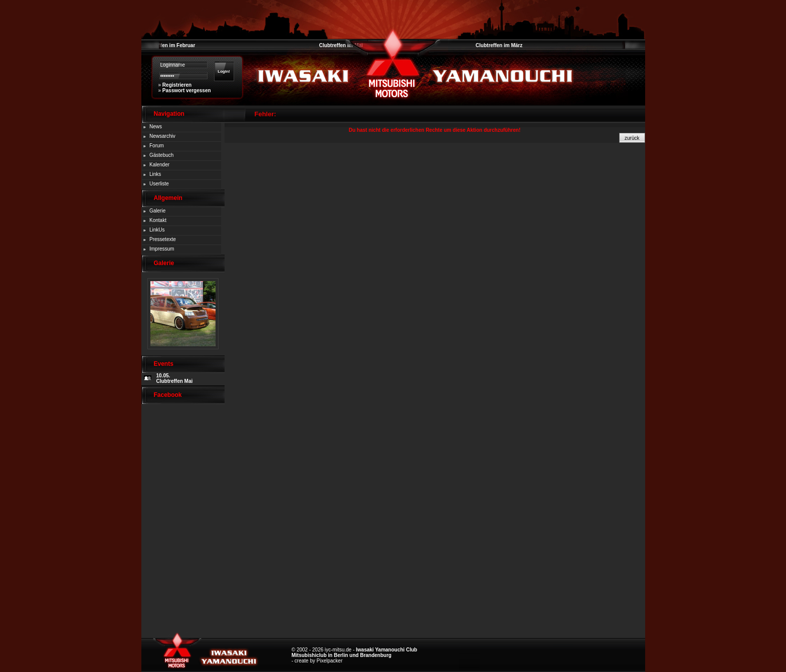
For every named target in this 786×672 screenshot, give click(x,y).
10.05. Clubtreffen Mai (175, 378)
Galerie (157, 211)
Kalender (159, 165)
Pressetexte (163, 239)
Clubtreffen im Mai (341, 45)
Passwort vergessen (187, 90)
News (156, 127)
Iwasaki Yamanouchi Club (386, 650)
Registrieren (177, 85)
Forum (157, 146)
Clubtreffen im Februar (168, 45)
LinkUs (157, 230)
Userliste (159, 184)
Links (155, 174)
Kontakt (158, 220)
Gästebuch (161, 155)
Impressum (162, 249)
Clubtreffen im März (499, 45)
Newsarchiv (162, 136)
